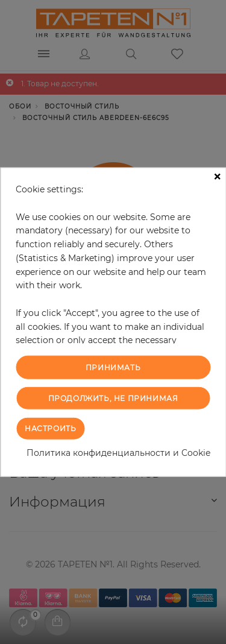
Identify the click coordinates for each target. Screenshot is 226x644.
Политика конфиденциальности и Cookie (118, 452)
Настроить (50, 428)
